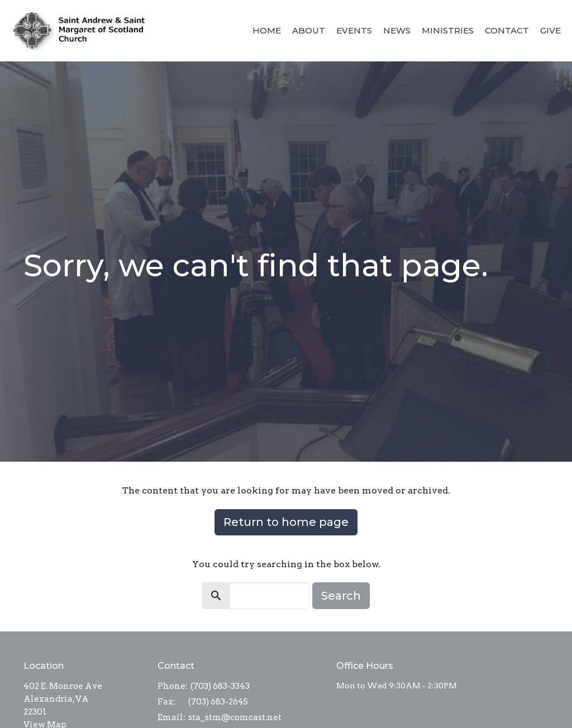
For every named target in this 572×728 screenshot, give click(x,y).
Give (550, 30)
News (397, 30)
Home (267, 30)
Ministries (448, 30)
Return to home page (286, 522)
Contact (507, 30)
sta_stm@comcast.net (235, 717)
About (309, 30)
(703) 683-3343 (220, 686)
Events (354, 30)
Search (341, 596)
